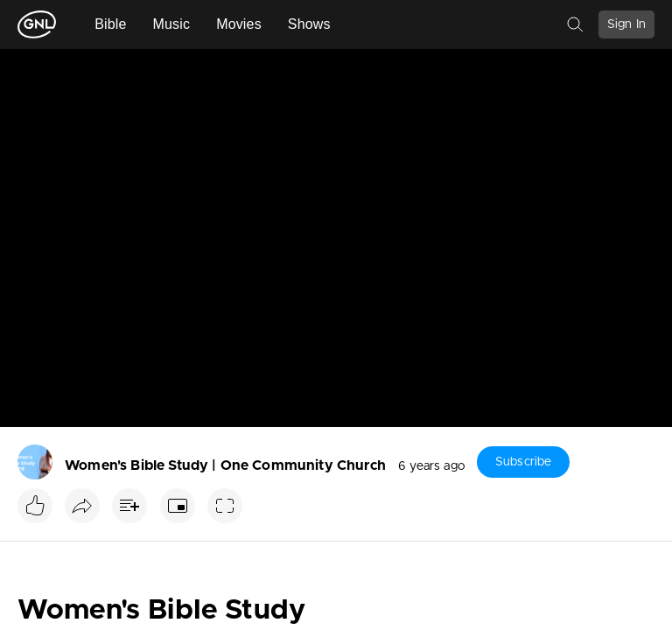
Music (172, 24)
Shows (309, 24)
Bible (110, 24)
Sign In (626, 24)
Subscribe (523, 462)
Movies (239, 24)
